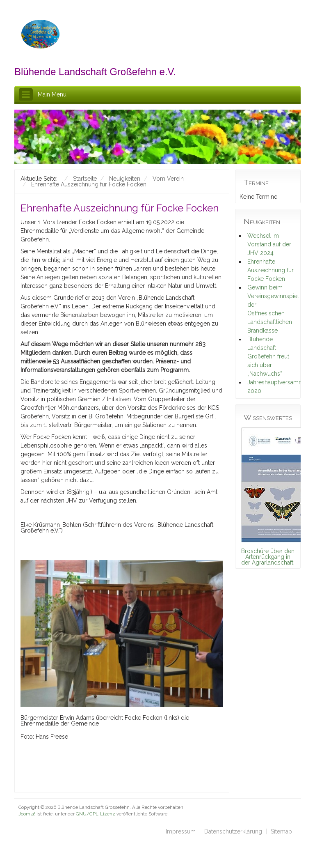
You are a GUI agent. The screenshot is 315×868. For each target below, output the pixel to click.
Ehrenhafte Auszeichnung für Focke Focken (270, 270)
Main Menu (52, 94)
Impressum (181, 831)
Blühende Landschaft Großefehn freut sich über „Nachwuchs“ (268, 356)
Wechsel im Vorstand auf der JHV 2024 (269, 244)
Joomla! (27, 814)
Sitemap (281, 831)
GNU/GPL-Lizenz (96, 814)
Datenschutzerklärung (233, 831)
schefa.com (54, 820)
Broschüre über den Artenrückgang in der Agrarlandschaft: (268, 557)
